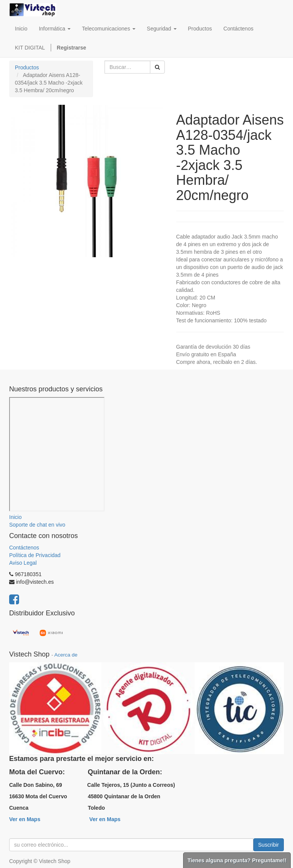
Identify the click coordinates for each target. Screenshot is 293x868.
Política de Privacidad (35, 555)
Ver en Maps (25, 819)
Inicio (15, 517)
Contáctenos (24, 548)
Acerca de (66, 655)
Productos (27, 67)
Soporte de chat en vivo (37, 525)
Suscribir (269, 845)
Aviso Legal (23, 563)
